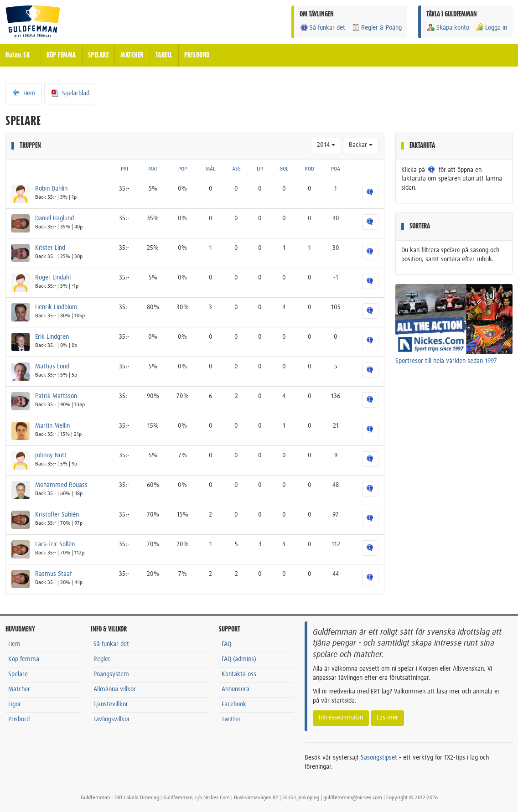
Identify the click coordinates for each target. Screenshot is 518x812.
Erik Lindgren (52, 337)
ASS (236, 169)
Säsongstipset (379, 758)
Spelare (18, 674)
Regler (102, 659)
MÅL (210, 169)
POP (183, 169)
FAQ (226, 644)
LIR (260, 169)
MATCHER (132, 55)
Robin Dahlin (51, 189)
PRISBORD (197, 55)
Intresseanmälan (341, 718)
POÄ (336, 169)
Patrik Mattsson (56, 396)
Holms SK (18, 55)
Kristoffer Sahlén (57, 515)
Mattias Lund (52, 367)
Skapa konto (448, 28)
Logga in (491, 28)
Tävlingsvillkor (112, 719)
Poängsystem (111, 674)
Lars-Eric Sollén (55, 544)
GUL (284, 169)
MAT (153, 169)
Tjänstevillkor (111, 704)
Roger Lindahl (53, 278)
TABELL (164, 55)
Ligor (15, 704)
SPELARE (98, 55)
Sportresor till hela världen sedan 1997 (446, 361)
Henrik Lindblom (56, 307)
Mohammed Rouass (61, 485)
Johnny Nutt (51, 455)
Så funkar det (322, 28)
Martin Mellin (52, 426)
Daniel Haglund (54, 218)
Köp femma (24, 659)
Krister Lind (50, 248)
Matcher (19, 689)
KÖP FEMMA (61, 55)
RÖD (309, 169)
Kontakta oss (239, 674)
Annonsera (236, 689)
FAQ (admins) (239, 659)
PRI (124, 169)
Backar (361, 145)
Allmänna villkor (115, 689)
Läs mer (387, 718)
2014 (326, 145)
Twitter (231, 719)
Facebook (234, 704)
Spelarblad (70, 93)
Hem (23, 93)
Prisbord (19, 719)
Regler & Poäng (376, 28)
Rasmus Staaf (53, 574)
